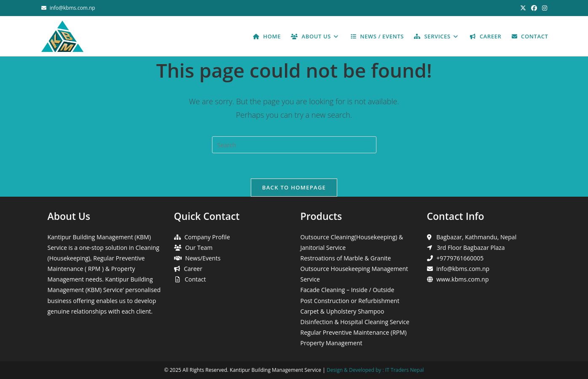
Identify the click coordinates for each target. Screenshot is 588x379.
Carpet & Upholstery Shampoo (342, 311)
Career (193, 269)
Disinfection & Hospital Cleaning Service (355, 322)
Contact (195, 279)
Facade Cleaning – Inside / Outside (348, 290)
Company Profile (207, 237)
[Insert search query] (294, 145)
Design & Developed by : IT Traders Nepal (375, 370)
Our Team (199, 248)
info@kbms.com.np (72, 8)
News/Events (203, 258)
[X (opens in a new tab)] (523, 8)
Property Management (332, 343)
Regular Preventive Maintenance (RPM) (354, 332)
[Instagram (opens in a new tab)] (543, 8)
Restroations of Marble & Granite (346, 258)
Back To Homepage (294, 187)
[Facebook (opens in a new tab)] (534, 8)
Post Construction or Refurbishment (350, 301)
